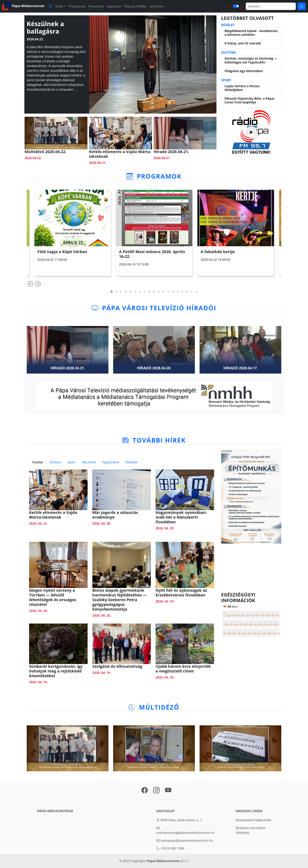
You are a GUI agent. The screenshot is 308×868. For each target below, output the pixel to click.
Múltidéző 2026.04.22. (45, 152)
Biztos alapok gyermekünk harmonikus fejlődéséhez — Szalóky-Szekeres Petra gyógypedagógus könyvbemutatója (120, 600)
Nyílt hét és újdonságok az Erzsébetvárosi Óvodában (181, 593)
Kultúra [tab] (55, 462)
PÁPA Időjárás (251, 568)
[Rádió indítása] (251, 132)
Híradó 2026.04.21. (171, 152)
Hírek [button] (59, 6)
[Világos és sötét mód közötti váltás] (236, 6)
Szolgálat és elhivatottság (117, 666)
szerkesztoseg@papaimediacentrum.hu (186, 833)
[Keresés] (302, 6)
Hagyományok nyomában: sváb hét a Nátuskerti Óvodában (181, 517)
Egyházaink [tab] (111, 462)
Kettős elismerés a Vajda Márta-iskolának (120, 154)
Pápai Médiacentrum (163, 861)
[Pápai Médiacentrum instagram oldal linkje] (156, 791)
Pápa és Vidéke (135, 6)
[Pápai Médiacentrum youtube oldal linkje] (168, 791)
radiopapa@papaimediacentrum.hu (187, 840)
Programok (77, 6)
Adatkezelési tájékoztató (253, 820)
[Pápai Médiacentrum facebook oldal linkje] (145, 791)
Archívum (156, 6)
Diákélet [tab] (132, 462)
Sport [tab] (71, 462)
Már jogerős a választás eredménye (115, 515)
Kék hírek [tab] (89, 462)
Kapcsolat (114, 6)
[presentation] (30, 285)
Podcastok (96, 6)
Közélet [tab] (38, 462)
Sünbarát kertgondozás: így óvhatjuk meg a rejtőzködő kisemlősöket (56, 671)
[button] (112, 292)
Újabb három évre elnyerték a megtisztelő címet (183, 669)
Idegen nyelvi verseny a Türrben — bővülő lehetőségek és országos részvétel (53, 597)
